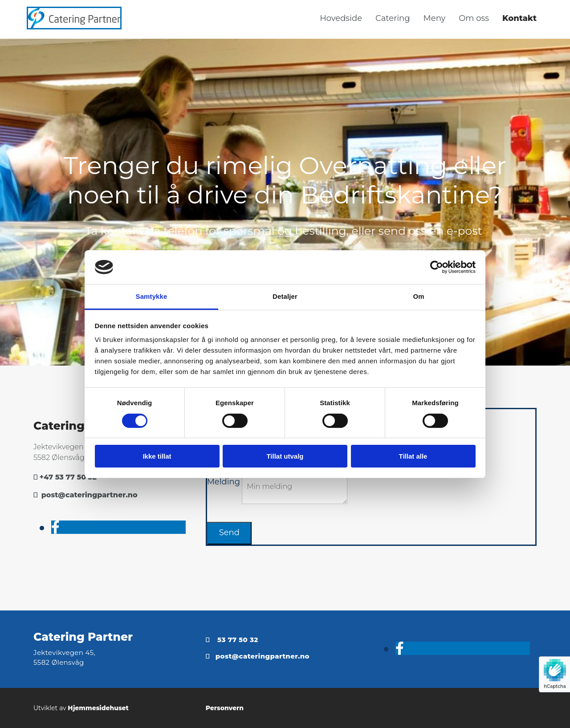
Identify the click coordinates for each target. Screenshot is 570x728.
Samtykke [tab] (152, 296)
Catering (393, 18)
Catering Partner (83, 637)
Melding (224, 482)
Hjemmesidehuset (98, 708)
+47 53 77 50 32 (68, 477)
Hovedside (341, 18)
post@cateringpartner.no (90, 495)
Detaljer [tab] (285, 296)
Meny (435, 18)
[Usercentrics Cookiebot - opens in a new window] (437, 267)
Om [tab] (418, 296)
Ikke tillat (157, 456)
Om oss (474, 18)
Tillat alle (413, 456)
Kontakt (519, 18)
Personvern (225, 708)
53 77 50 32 (238, 640)
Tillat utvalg (285, 456)
